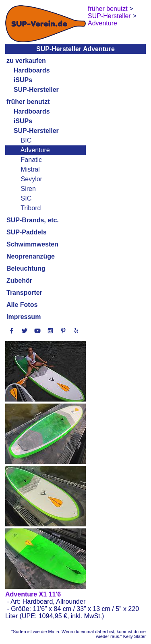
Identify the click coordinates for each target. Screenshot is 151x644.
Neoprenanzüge (31, 256)
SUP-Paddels (27, 232)
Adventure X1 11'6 (33, 594)
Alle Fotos (22, 305)
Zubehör (19, 281)
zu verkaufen (26, 61)
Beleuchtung (26, 268)
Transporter (24, 293)
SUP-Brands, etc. (33, 220)
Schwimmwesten (32, 244)
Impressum (24, 317)
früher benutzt (28, 102)
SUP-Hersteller (36, 90)
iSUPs (23, 80)
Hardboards (32, 70)
